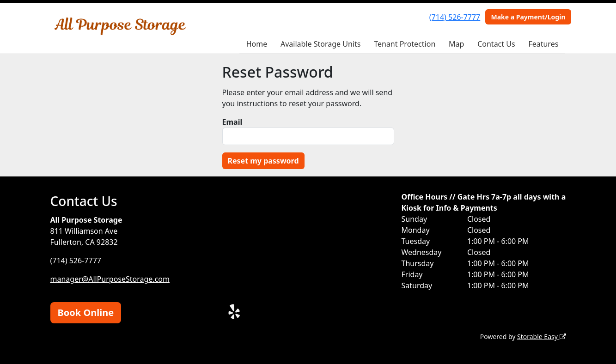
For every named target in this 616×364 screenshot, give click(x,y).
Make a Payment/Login (528, 17)
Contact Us (496, 44)
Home (257, 44)
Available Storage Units (320, 44)
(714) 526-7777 (455, 17)
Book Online (86, 312)
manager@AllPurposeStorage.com (110, 279)
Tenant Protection (405, 44)
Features (543, 44)
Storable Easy (541, 337)
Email (232, 122)
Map (456, 44)
